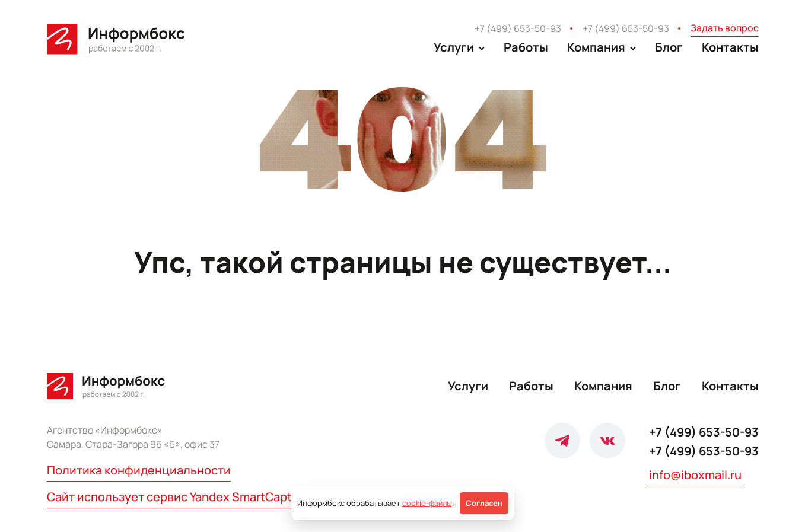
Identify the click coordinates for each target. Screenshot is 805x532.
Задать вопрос (725, 28)
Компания (603, 386)
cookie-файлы (427, 503)
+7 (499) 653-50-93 (518, 28)
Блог (669, 47)
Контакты (730, 47)
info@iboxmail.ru (695, 475)
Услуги (468, 386)
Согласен (484, 503)
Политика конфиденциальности (139, 470)
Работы (526, 47)
